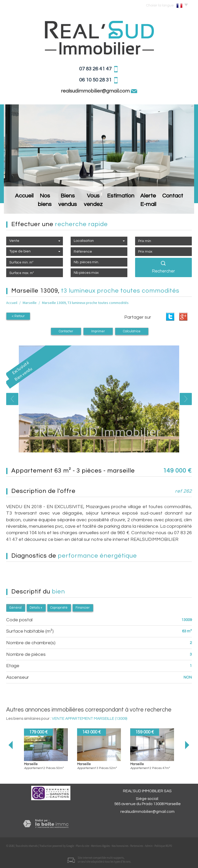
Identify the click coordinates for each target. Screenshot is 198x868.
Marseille (30, 303)
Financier (83, 608)
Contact (179, 205)
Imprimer (98, 331)
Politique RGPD (163, 846)
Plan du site (82, 846)
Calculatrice (132, 331)
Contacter (66, 331)
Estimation (125, 205)
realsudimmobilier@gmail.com (96, 91)
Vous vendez (98, 205)
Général (15, 608)
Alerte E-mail (153, 205)
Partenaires (137, 846)
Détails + (36, 608)
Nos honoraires (120, 846)
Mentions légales (100, 846)
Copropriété (59, 608)
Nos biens (40, 205)
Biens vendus (67, 205)
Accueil (18, 205)
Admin (149, 846)
